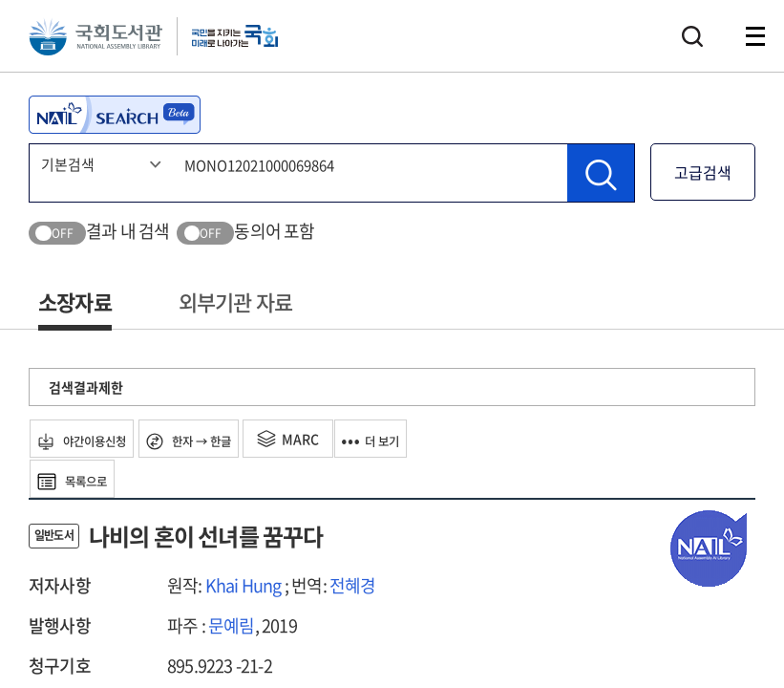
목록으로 (85, 479)
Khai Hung (244, 585)
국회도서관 (105, 43)
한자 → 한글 (227, 439)
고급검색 (703, 172)
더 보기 (433, 439)
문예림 (232, 625)
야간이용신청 (97, 439)
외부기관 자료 (235, 301)
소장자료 (75, 301)
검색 (692, 43)
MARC (338, 439)
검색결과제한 (86, 387)
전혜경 (353, 585)
